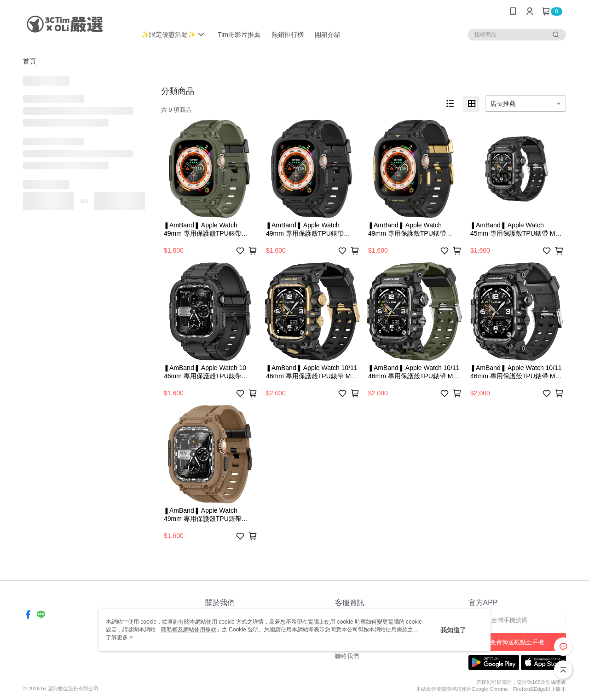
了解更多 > (119, 637)
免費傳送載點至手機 (517, 642)
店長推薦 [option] (503, 104)
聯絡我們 (347, 656)
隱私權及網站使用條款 (189, 630)
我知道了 (453, 630)
